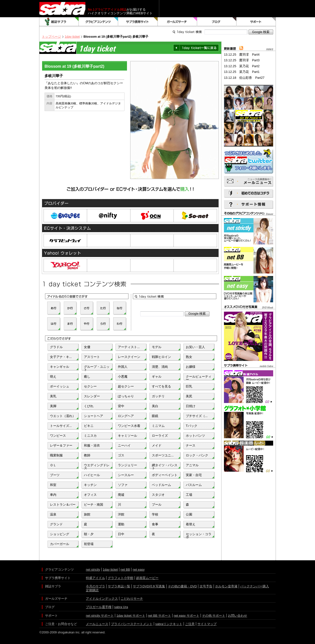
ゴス (121, 455)
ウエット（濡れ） (63, 416)
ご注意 (190, 624)
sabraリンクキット (169, 624)
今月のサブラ (95, 586)
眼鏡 (155, 416)
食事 (155, 524)
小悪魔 (123, 377)
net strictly (93, 570)
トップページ (51, 37)
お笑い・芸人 (195, 347)
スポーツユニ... (163, 455)
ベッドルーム (161, 485)
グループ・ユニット (97, 368)
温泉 (53, 514)
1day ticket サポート (131, 616)
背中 (121, 406)
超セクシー (126, 386)
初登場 (89, 544)
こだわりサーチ (132, 599)
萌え (53, 377)
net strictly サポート (100, 616)
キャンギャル (60, 367)
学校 (155, 514)
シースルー (126, 475)
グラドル (56, 347)
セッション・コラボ (199, 535)
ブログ (217, 22)
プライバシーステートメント (132, 624)
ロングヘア (126, 416)
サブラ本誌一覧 (119, 586)
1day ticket (72, 37)
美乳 (53, 396)
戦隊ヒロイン (161, 357)
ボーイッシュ (60, 386)
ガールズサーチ (177, 22)
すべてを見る (161, 386)
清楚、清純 (160, 367)
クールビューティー (199, 378)
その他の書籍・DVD (182, 586)
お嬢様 (191, 367)
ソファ (123, 485)
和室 (53, 485)
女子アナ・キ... (61, 357)
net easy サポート (187, 616)
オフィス (90, 495)
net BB (125, 570)
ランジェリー (127, 465)
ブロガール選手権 (99, 607)
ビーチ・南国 (94, 505)
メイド (157, 445)
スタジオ (158, 495)
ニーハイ (124, 445)
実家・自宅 (194, 475)
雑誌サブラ (59, 22)
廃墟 (121, 495)
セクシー (90, 386)
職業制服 (56, 455)
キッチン (90, 485)
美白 (155, 406)
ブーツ (55, 475)
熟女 (189, 357)
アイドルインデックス (102, 599)
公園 (189, 514)
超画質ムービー (147, 578)
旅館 (87, 514)
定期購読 (92, 590)
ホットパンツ (195, 436)
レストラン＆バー (63, 505)
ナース (191, 445)
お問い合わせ (237, 616)
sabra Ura (121, 607)
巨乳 (189, 386)
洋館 (121, 514)
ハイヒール (92, 475)
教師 (87, 455)
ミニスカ (90, 436)
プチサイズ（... (197, 416)
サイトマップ (207, 624)
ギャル (157, 377)
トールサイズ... (61, 426)
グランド (56, 524)
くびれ (89, 406)
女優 (87, 347)
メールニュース (97, 624)
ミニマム (158, 426)
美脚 (53, 406)
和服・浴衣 (92, 445)
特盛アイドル (95, 578)
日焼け (191, 406)
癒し (87, 377)
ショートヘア (94, 416)
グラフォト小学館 (121, 578)
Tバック (192, 426)
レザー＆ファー (61, 445)
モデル (157, 347)
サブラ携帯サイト (138, 22)
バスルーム (194, 485)
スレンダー (92, 396)
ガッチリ (158, 396)
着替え (191, 524)
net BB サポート (159, 616)
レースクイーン (129, 357)
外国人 (123, 367)
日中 (121, 534)
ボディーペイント (165, 475)
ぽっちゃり (126, 396)
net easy (139, 570)
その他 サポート (214, 616)
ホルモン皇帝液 (226, 586)
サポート (256, 22)
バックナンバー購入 (255, 586)
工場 (189, 495)
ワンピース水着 (129, 426)
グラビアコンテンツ (98, 22)
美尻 (189, 396)
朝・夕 (89, 534)
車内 (53, 495)
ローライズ (160, 436)
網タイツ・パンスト (165, 466)
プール (157, 505)
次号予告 (206, 586)
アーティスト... (129, 347)
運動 (121, 524)
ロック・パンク (197, 455)
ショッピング (60, 534)
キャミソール (127, 436)
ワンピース (58, 436)
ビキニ (89, 426)
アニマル (192, 465)
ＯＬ (53, 465)
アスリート (92, 357)
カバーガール (60, 544)
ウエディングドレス (97, 466)
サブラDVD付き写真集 (149, 586)
